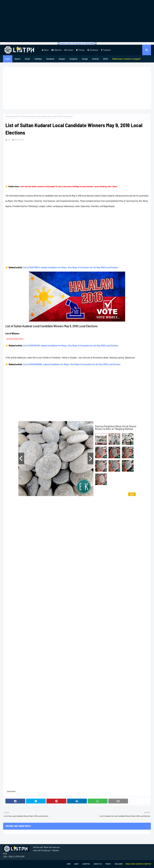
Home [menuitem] (8, 59)
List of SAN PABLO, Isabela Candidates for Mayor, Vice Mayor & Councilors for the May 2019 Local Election (71, 267)
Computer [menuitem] (73, 59)
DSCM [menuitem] (105, 59)
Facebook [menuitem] (50, 59)
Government (15, 116)
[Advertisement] (77, 21)
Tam (9, 140)
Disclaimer (93, 50)
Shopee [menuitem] (62, 59)
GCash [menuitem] (27, 59)
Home (7, 116)
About (45, 50)
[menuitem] (126, 59)
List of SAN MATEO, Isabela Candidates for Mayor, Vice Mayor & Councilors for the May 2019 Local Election (71, 345)
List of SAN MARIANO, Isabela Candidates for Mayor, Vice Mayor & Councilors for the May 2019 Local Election (72, 364)
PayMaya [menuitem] (38, 59)
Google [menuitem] (85, 59)
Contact (69, 50)
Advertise (56, 50)
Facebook (106, 50)
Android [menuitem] (95, 59)
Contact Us (98, 864)
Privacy (80, 50)
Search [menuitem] (17, 59)
